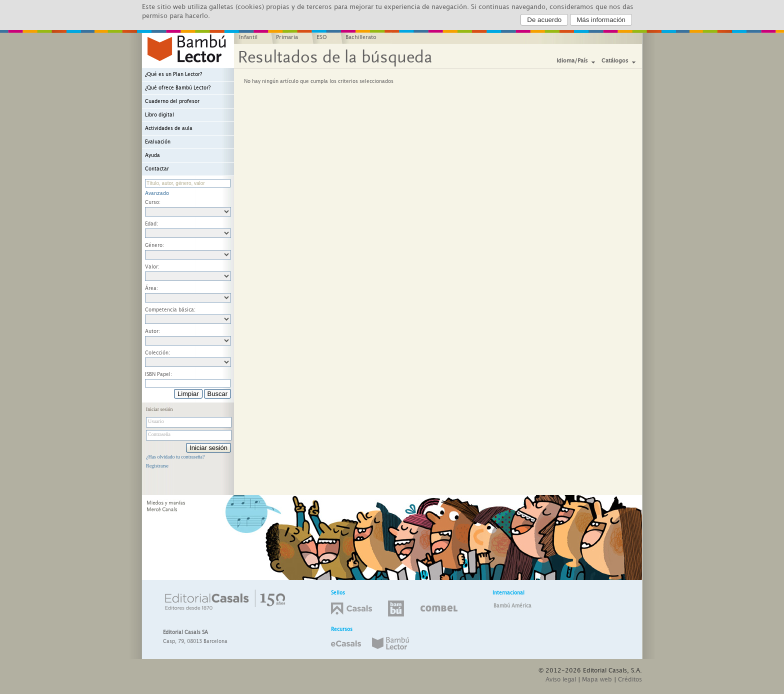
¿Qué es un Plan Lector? (173, 74)
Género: (154, 245)
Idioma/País (572, 61)
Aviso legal (561, 680)
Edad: (151, 224)
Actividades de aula (169, 128)
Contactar (157, 169)
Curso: (153, 202)
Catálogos (615, 61)
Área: (151, 288)
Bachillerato (361, 37)
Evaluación (158, 142)
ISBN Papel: (158, 374)
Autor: (152, 331)
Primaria (287, 37)
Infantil (248, 37)
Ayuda (152, 155)
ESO (322, 37)
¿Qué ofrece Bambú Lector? (178, 88)
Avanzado (157, 193)
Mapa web (597, 680)
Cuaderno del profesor (172, 101)
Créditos (630, 680)
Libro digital (159, 115)
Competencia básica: (170, 310)
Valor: (152, 267)
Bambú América (512, 606)
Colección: (157, 353)
